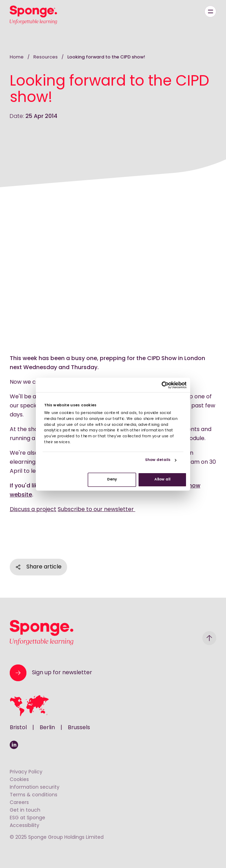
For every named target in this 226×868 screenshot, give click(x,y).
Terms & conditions (34, 795)
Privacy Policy (26, 772)
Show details (158, 460)
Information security (35, 787)
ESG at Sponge (27, 818)
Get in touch (25, 810)
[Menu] (210, 11)
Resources (46, 57)
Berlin (47, 728)
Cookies (19, 780)
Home (17, 57)
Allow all (162, 480)
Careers (19, 803)
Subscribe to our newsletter (96, 510)
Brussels (79, 728)
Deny (112, 480)
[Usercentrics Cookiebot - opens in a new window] (165, 385)
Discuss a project (33, 510)
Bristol (18, 728)
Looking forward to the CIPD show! (106, 57)
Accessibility (25, 826)
